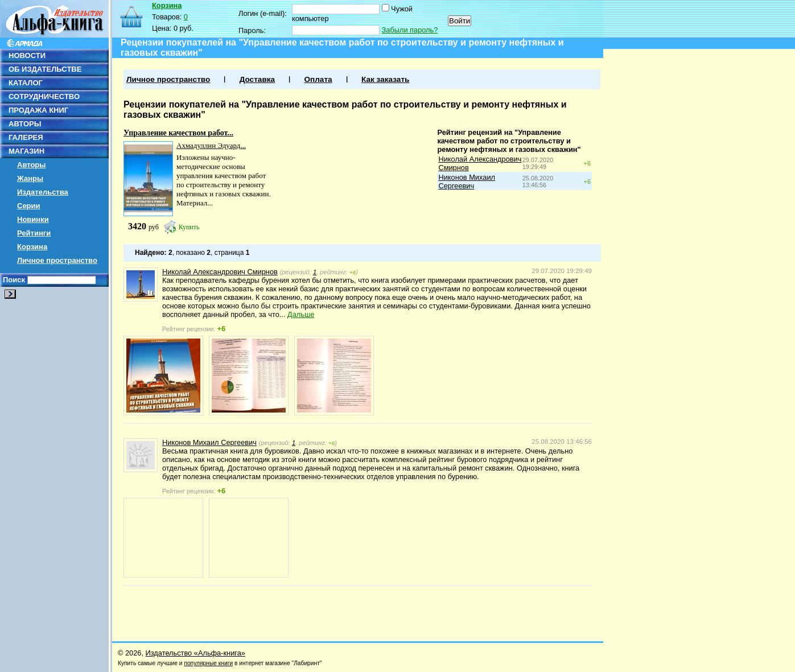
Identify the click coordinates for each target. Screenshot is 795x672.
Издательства (43, 192)
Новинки (33, 219)
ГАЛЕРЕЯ (26, 137)
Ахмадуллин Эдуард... (211, 145)
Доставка (257, 79)
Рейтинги (34, 233)
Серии (29, 206)
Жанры (30, 178)
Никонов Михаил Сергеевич (467, 182)
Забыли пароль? (410, 30)
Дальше (301, 314)
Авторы (31, 165)
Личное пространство (57, 260)
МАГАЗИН (26, 151)
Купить (189, 227)
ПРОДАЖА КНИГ (38, 110)
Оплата (318, 79)
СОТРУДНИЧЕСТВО (44, 96)
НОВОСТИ (27, 55)
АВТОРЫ (25, 124)
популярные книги (208, 663)
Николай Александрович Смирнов (220, 272)
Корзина (32, 247)
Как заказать (385, 79)
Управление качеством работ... (178, 133)
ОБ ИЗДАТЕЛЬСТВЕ (45, 69)
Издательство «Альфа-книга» (195, 653)
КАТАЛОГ (26, 83)
